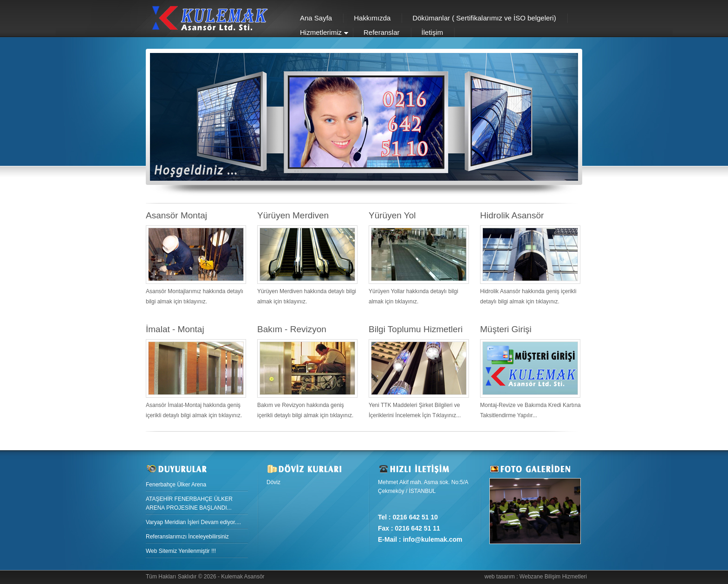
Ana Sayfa (316, 18)
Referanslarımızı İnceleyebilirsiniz (187, 537)
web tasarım (499, 577)
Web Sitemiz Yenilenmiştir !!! (181, 551)
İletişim (432, 32)
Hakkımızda (372, 18)
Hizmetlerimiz (319, 33)
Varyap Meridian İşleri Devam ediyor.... (193, 522)
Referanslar (382, 32)
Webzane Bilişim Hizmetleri (553, 577)
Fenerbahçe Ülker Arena (176, 485)
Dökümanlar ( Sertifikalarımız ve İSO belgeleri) (484, 18)
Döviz (273, 482)
